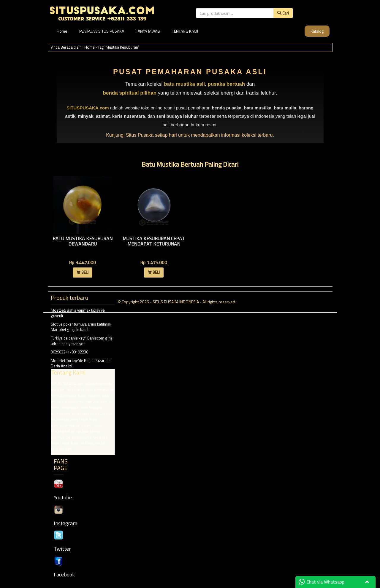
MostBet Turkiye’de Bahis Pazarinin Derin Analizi (83, 406)
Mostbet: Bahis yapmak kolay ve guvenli (78, 313)
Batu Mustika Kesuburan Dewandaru (83, 241)
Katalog (317, 31)
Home (62, 31)
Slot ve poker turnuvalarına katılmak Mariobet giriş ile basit (81, 327)
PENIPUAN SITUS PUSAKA (102, 31)
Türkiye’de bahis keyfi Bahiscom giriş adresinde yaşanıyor (82, 341)
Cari (283, 13)
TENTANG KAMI (185, 31)
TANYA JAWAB (148, 31)
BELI (83, 272)
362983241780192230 (69, 352)
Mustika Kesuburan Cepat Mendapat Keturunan (154, 241)
